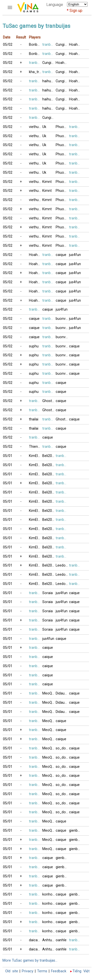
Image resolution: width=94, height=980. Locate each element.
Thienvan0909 (36, 447)
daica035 (36, 940)
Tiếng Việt (81, 971)
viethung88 (36, 127)
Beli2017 (49, 456)
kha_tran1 (36, 72)
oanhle (61, 940)
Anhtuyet (49, 940)
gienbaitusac (76, 831)
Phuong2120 (62, 127)
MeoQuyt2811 (49, 693)
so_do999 (62, 748)
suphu (34, 346)
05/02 (8, 45)
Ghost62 (49, 401)
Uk (44, 127)
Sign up (76, 11)
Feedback (59, 971)
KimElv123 (36, 456)
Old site (12, 971)
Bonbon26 (36, 45)
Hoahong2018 (76, 45)
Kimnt (47, 182)
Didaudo (62, 693)
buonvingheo (62, 319)
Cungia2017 (62, 45)
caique (61, 255)
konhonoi (49, 894)
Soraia (47, 593)
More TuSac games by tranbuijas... (30, 960)
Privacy (28, 971)
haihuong (49, 81)
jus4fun (75, 255)
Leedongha (62, 565)
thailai (34, 419)
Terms (42, 971)
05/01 (8, 456)
